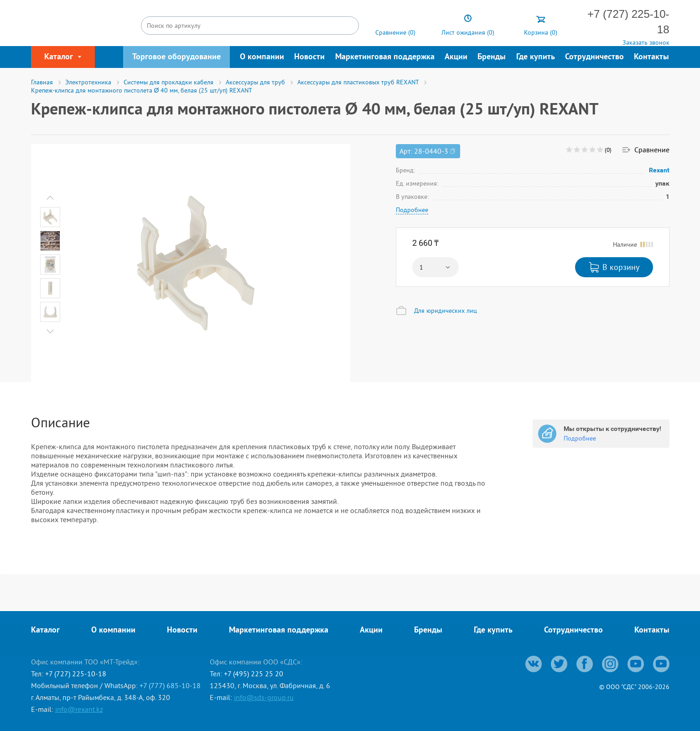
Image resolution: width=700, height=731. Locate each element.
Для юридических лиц (446, 311)
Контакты (651, 57)
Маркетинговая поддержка (385, 57)
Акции (456, 57)
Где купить (536, 57)
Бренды (492, 57)
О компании (262, 57)
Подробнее (412, 210)
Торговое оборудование (176, 57)
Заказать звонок (646, 42)
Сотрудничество (594, 57)
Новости (309, 57)
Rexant (659, 170)
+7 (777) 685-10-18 (170, 685)
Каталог (45, 630)
